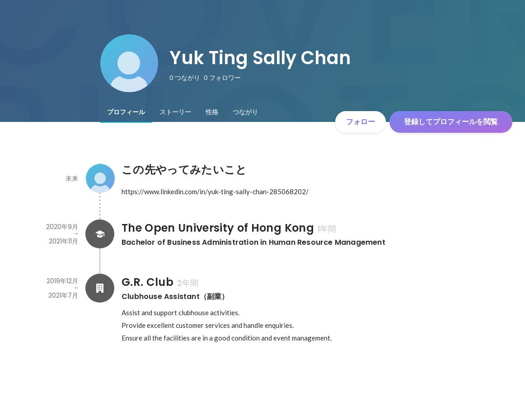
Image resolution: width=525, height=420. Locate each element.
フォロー (361, 122)
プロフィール (126, 112)
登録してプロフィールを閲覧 (451, 122)
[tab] (126, 112)
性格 (212, 112)
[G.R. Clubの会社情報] (100, 288)
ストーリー (175, 112)
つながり (245, 112)
